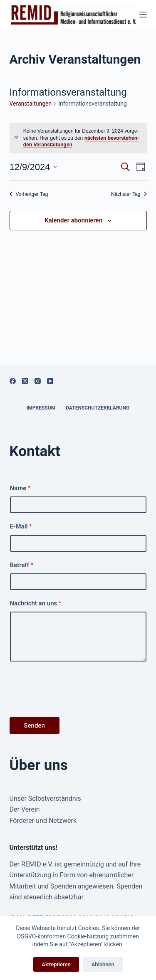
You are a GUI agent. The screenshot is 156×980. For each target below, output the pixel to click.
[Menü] (143, 15)
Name (20, 488)
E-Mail (21, 526)
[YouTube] (50, 381)
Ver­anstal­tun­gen (31, 104)
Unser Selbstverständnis (45, 799)
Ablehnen (103, 964)
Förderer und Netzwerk (43, 821)
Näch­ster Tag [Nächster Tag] (129, 194)
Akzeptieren (56, 964)
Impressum (41, 408)
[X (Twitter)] (25, 381)
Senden (35, 726)
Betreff (22, 565)
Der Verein (25, 809)
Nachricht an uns (36, 603)
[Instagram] (38, 381)
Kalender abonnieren (73, 220)
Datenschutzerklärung (98, 408)
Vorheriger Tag (29, 194)
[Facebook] (13, 381)
